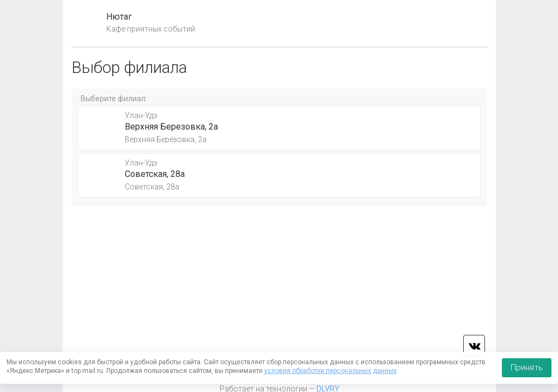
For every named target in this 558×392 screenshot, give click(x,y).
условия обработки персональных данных (330, 371)
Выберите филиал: (114, 99)
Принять (527, 367)
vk (474, 346)
